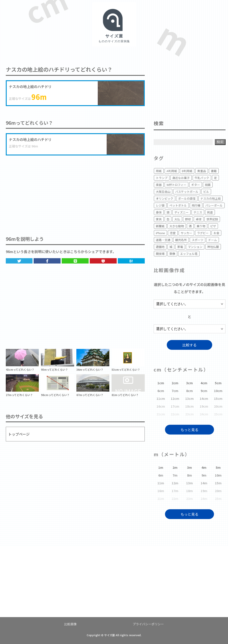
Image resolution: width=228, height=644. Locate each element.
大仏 (177, 219)
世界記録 (212, 219)
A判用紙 (172, 171)
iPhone (160, 233)
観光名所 (181, 240)
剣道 (210, 212)
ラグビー (203, 233)
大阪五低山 (163, 192)
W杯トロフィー (176, 185)
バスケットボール (187, 192)
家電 (180, 247)
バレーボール (214, 205)
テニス (198, 212)
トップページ (19, 434)
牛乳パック (202, 178)
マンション (195, 247)
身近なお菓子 (181, 178)
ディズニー (181, 212)
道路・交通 (163, 240)
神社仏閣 (213, 247)
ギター (196, 185)
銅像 (172, 254)
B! (131, 261)
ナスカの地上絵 (211, 198)
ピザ (213, 226)
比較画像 (70, 624)
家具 (159, 219)
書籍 (214, 171)
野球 (188, 219)
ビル (206, 192)
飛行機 (196, 205)
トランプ (162, 178)
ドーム (213, 240)
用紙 (159, 171)
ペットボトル (178, 205)
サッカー (186, 233)
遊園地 (160, 247)
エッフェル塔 (189, 254)
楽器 (159, 185)
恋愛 (173, 233)
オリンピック (165, 198)
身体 (159, 212)
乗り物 (201, 226)
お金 (216, 233)
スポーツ (197, 240)
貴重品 (202, 171)
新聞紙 (160, 226)
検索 (220, 142)
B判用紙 (187, 171)
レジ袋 (160, 205)
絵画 (208, 185)
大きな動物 (177, 226)
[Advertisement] (75, 191)
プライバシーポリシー (148, 624)
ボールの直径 (187, 198)
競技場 (160, 254)
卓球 (199, 219)
